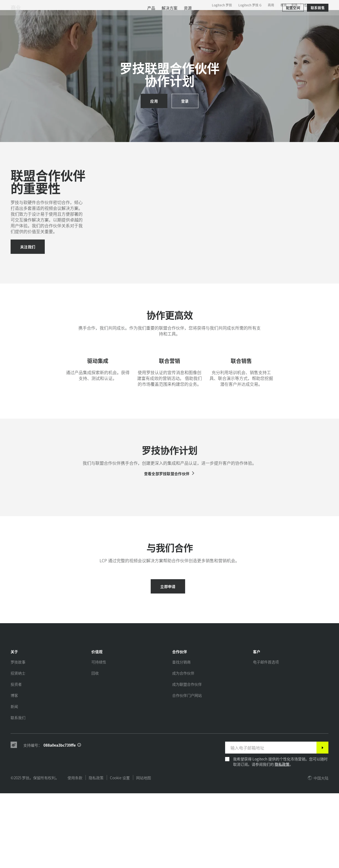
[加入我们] (28, 262)
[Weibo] (14, 820)
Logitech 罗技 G (250, 5)
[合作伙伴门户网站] (187, 770)
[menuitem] (151, 32)
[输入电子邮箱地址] (271, 822)
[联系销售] (318, 32)
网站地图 (144, 852)
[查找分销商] (181, 737)
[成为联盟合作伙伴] (187, 759)
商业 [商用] (16, 32)
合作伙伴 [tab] (162, 17)
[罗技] (45, 16)
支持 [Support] (294, 5)
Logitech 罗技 (222, 5)
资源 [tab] (137, 17)
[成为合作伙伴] (183, 748)
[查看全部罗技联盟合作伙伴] (169, 530)
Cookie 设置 (120, 852)
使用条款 (75, 852)
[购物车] (317, 17)
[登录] (185, 101)
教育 (284, 5)
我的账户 (303, 17)
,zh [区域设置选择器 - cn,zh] (315, 5)
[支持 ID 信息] (79, 820)
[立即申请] (168, 661)
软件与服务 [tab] (110, 17)
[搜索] (278, 17)
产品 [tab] (83, 17)
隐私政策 (282, 839)
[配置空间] (293, 32)
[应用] (154, 101)
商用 (271, 5)
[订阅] (322, 822)
